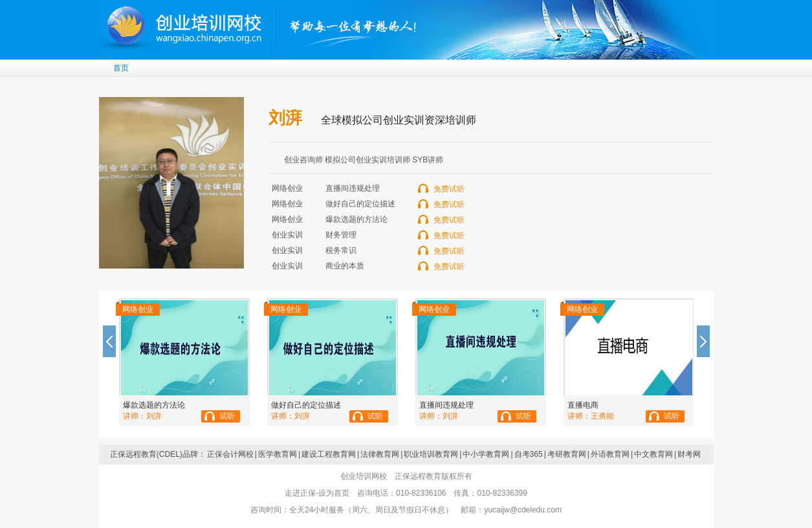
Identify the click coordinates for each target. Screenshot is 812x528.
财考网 (689, 454)
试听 (227, 416)
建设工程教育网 (329, 454)
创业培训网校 (186, 26)
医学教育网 (278, 454)
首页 (121, 68)
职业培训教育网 (431, 454)
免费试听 (449, 189)
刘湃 (154, 416)
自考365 (529, 454)
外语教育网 (610, 454)
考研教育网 (567, 454)
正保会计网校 (230, 454)
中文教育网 (653, 454)
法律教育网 (380, 454)
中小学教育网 (486, 454)
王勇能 (602, 416)
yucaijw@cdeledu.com (523, 510)
